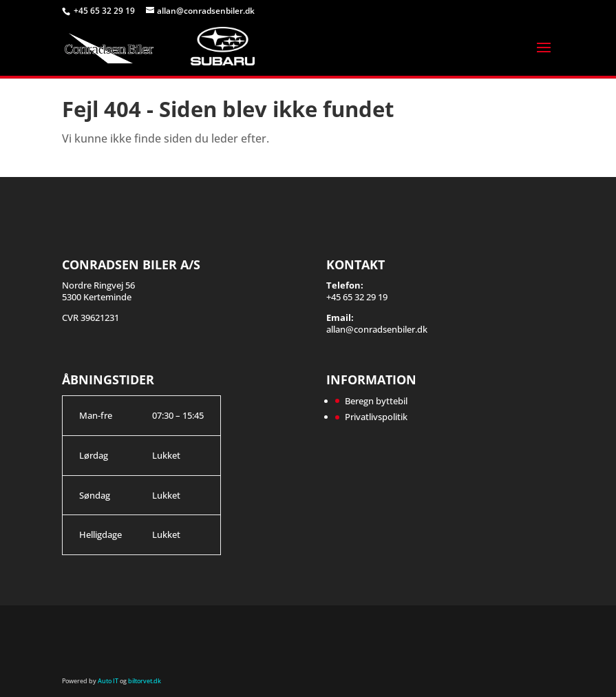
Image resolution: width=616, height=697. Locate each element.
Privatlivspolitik (376, 417)
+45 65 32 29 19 (105, 11)
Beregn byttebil (376, 401)
